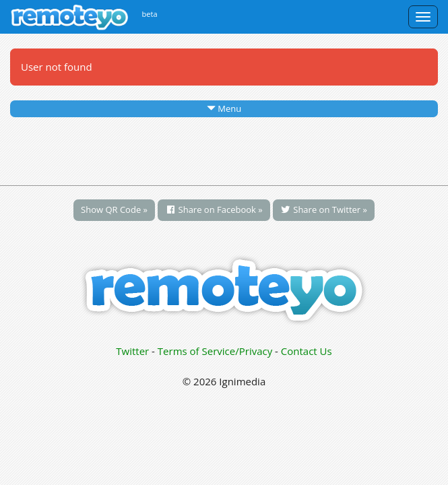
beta (150, 14)
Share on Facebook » (214, 209)
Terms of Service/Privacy (215, 351)
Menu (224, 108)
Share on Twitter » (324, 209)
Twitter (132, 351)
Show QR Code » (114, 209)
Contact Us (307, 351)
